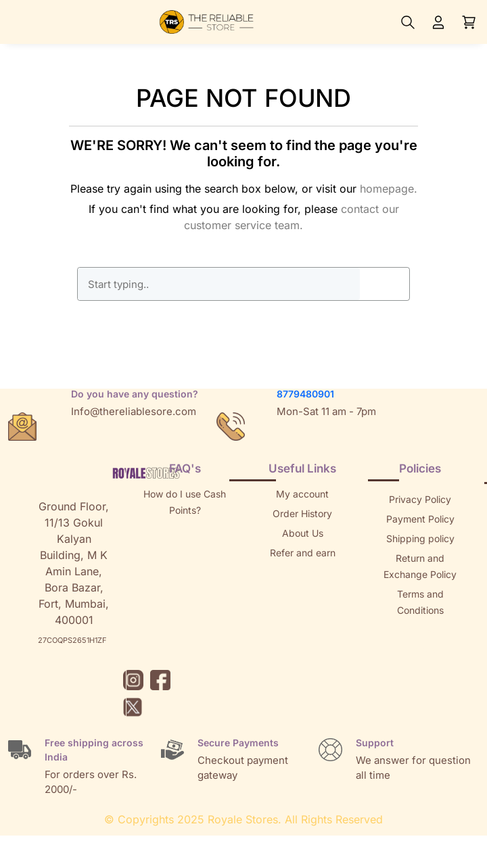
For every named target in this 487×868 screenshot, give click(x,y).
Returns (302, 572)
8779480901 (305, 394)
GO (384, 284)
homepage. (389, 189)
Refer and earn (303, 553)
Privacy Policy (420, 499)
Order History (302, 513)
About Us (303, 533)
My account (302, 494)
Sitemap (420, 630)
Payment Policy (420, 519)
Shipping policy (420, 538)
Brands (420, 649)
